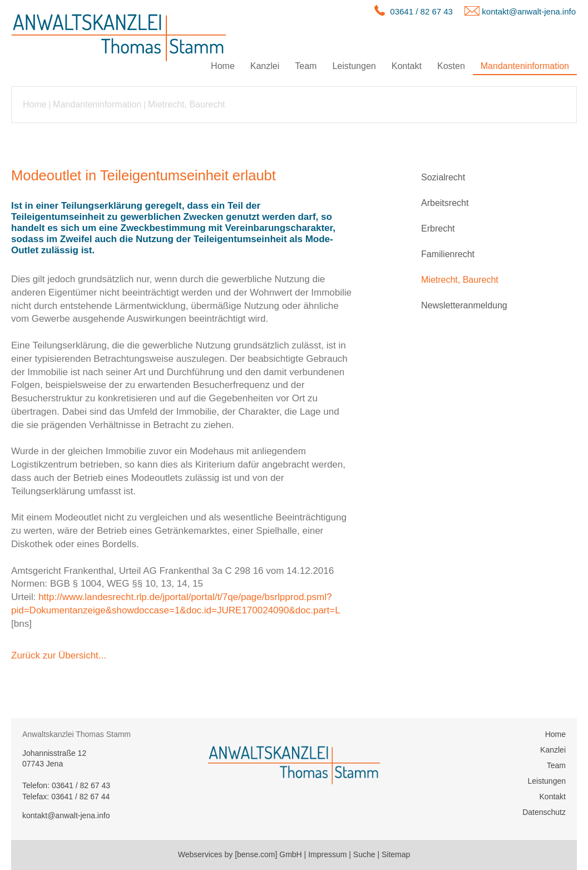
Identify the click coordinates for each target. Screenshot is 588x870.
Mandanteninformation (525, 66)
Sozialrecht (443, 177)
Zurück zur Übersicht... (59, 655)
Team (306, 66)
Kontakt (407, 66)
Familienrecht (448, 254)
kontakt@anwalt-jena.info (529, 11)
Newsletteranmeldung (464, 305)
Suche (364, 854)
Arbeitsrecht (445, 203)
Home (223, 66)
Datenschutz (544, 812)
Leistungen (354, 66)
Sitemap (396, 854)
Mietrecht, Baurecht (187, 104)
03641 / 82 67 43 (421, 11)
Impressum (327, 854)
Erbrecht (438, 228)
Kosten (451, 66)
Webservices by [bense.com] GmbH (240, 854)
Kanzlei (265, 66)
